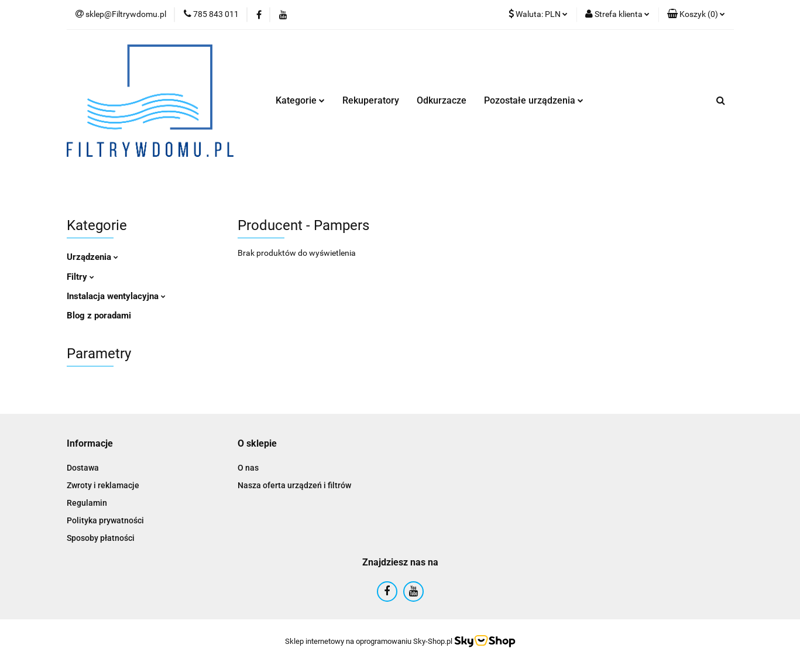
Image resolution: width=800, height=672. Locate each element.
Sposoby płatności (101, 538)
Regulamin (87, 503)
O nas (248, 468)
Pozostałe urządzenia (534, 100)
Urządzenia (92, 257)
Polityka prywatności (105, 520)
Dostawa (83, 468)
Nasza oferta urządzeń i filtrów (294, 485)
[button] (696, 15)
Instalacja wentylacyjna (116, 296)
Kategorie (300, 100)
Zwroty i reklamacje (103, 485)
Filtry (80, 277)
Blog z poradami (99, 316)
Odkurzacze (442, 100)
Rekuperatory (371, 100)
